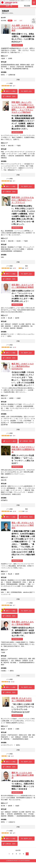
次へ (27, 854)
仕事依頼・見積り (10, 96)
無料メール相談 (10, 91)
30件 (16, 21)
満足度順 (27, 6)
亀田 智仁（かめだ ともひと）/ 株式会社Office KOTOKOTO (23, 366)
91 (14, 268)
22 (13, 682)
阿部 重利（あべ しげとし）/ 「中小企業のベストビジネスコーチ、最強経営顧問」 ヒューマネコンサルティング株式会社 (23, 107)
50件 (21, 21)
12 (14, 347)
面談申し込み (26, 91)
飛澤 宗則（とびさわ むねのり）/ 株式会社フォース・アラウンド (23, 200)
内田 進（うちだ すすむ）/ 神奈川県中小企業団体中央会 (23, 449)
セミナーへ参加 (10, 441)
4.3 (11, 833)
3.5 (9, 756)
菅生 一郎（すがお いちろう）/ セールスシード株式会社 (23, 525)
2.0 (23, 268)
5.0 (11, 86)
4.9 (11, 511)
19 (14, 511)
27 (27, 268)
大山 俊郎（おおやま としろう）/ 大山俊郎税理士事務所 (23, 28)
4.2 (9, 682)
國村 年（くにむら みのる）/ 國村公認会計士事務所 (23, 775)
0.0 (23, 511)
